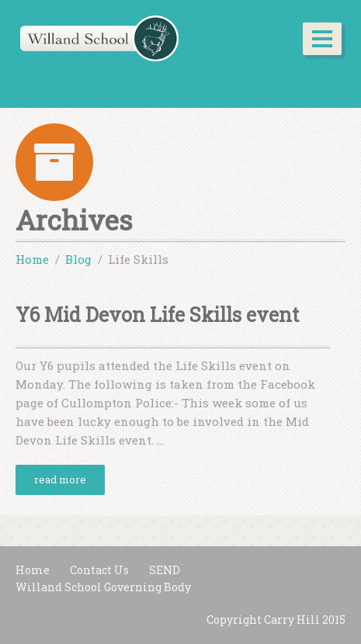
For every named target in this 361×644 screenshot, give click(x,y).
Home (33, 570)
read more (60, 480)
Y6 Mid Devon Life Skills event (157, 315)
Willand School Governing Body (103, 587)
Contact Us (99, 570)
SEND (165, 570)
